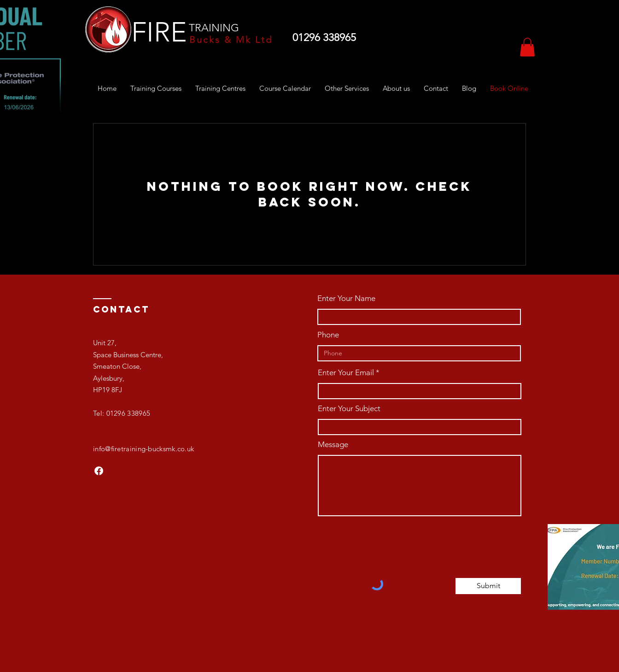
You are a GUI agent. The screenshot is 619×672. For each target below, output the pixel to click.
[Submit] (488, 586)
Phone (328, 335)
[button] (527, 47)
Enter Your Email (346, 373)
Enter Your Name (346, 298)
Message (333, 445)
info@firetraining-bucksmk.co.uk (143, 449)
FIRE (159, 32)
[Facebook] (99, 471)
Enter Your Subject (349, 409)
